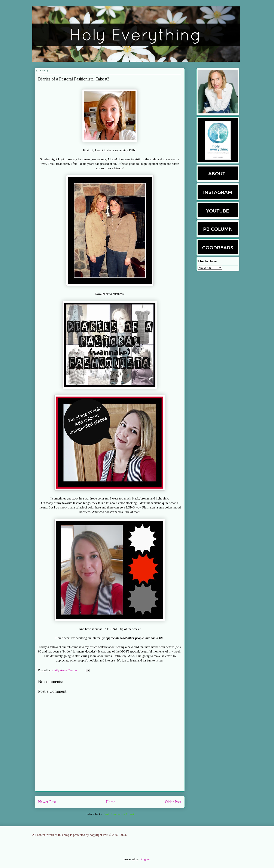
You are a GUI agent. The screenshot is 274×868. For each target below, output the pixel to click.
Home (110, 802)
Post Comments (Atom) (118, 814)
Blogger (145, 859)
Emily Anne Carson (65, 670)
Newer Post (47, 802)
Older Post (173, 802)
